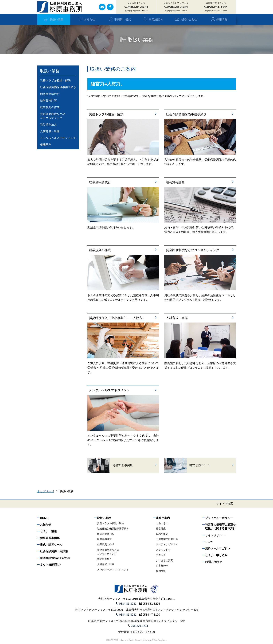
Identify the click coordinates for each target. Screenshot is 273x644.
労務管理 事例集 (135, 465)
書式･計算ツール (212, 465)
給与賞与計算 (200, 182)
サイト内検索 (225, 504)
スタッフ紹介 (163, 550)
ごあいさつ (162, 523)
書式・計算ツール (51, 545)
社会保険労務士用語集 (54, 551)
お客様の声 (162, 566)
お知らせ (87, 20)
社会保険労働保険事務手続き (200, 114)
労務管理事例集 (50, 538)
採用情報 (219, 20)
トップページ (46, 491)
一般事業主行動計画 (167, 539)
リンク (209, 542)
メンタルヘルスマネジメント (123, 390)
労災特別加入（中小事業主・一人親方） (123, 318)
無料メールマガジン (218, 548)
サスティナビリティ (167, 544)
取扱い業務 (54, 20)
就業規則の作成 (123, 250)
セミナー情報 (48, 531)
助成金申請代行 (123, 182)
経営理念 (161, 529)
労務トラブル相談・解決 (123, 114)
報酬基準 (46, 145)
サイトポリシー (215, 535)
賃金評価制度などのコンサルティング (200, 250)
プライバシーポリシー (219, 518)
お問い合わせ (186, 20)
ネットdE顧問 (50, 565)
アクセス (161, 555)
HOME (44, 518)
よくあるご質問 (165, 560)
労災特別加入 (48, 125)
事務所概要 (162, 534)
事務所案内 (153, 20)
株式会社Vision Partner (55, 558)
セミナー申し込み (216, 555)
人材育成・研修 (200, 318)
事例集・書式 (120, 20)
